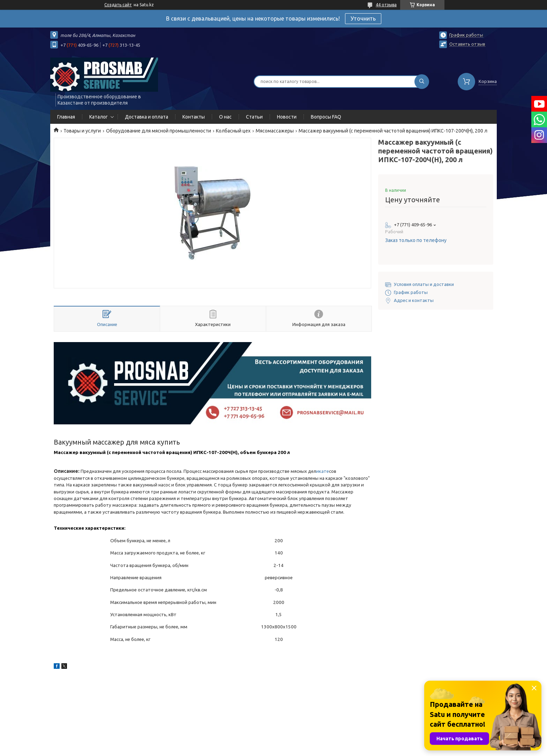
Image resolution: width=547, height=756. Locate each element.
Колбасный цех (233, 131)
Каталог (99, 117)
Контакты (194, 117)
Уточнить (363, 18)
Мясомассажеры (275, 131)
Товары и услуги (82, 131)
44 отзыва (386, 5)
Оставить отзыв (467, 44)
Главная (66, 117)
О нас (225, 117)
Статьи (254, 117)
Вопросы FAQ (326, 117)
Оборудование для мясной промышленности (159, 131)
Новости (287, 117)
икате (323, 471)
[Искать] (422, 82)
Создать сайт (118, 5)
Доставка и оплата (147, 117)
